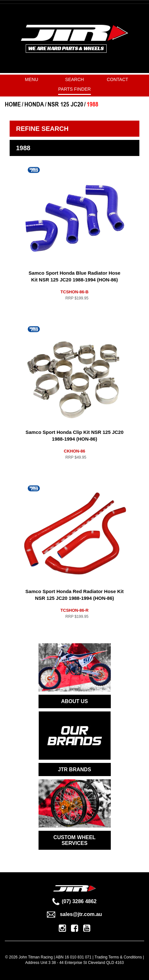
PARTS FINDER (74, 89)
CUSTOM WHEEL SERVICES (74, 840)
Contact (118, 79)
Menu (32, 79)
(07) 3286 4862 (74, 901)
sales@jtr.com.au (74, 914)
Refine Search (42, 129)
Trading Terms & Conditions (118, 957)
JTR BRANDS (74, 769)
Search (74, 79)
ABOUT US (74, 701)
